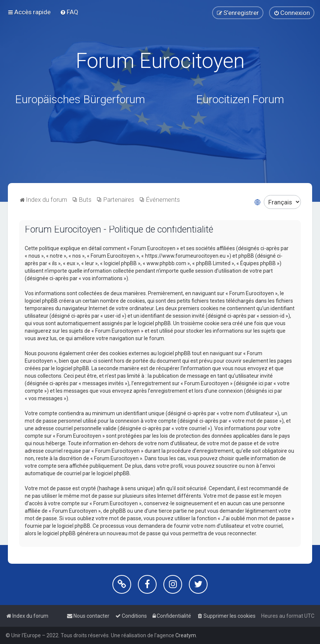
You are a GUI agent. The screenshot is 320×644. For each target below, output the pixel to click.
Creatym (186, 635)
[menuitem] (69, 12)
